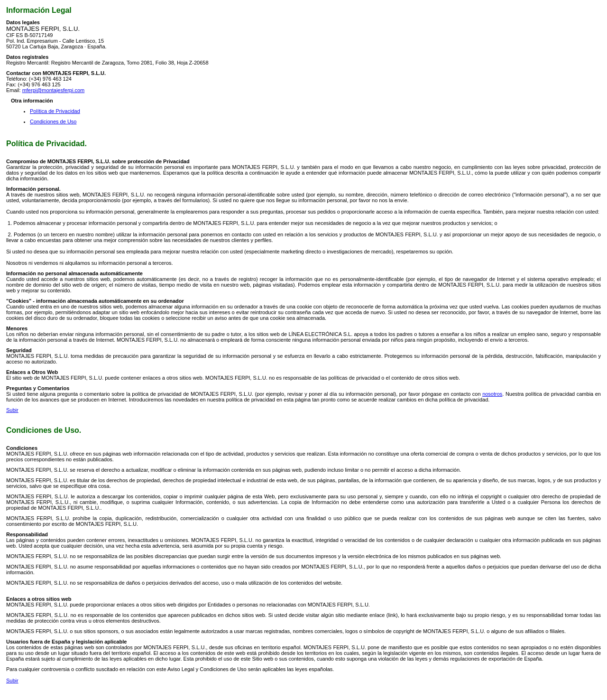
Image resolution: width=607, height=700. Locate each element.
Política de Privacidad (55, 111)
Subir (12, 410)
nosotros (492, 394)
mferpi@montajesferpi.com (54, 90)
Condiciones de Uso (53, 121)
